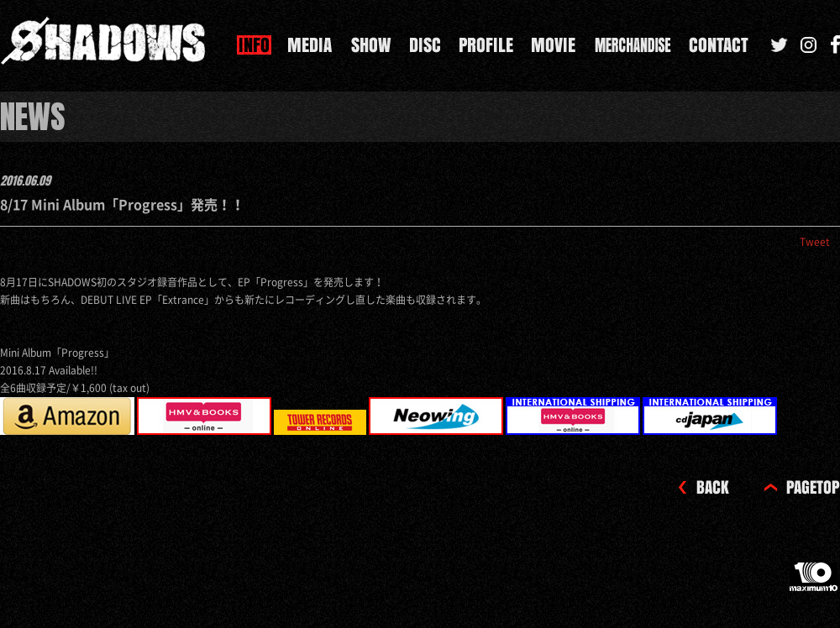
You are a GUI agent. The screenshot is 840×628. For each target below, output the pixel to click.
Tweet (815, 242)
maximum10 (815, 584)
